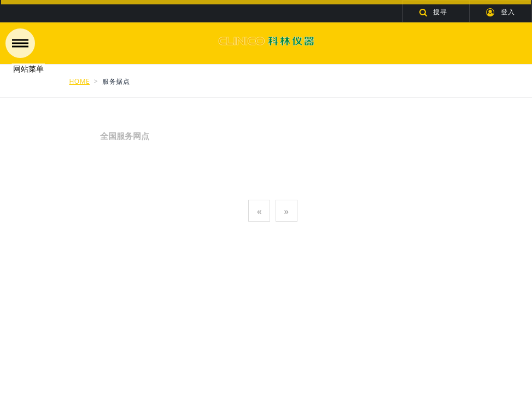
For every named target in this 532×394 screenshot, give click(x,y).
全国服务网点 (118, 136)
